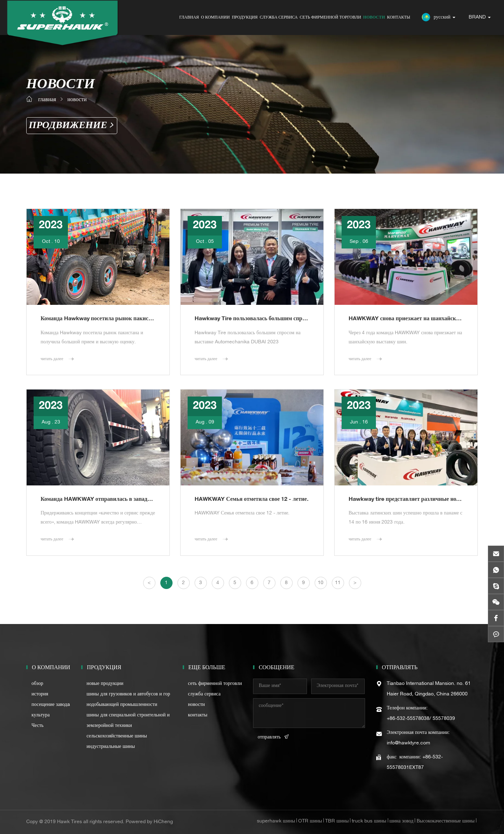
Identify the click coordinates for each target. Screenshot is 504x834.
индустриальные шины (111, 747)
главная (189, 17)
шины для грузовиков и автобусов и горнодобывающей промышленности (128, 700)
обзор (37, 684)
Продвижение (68, 126)
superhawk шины (276, 821)
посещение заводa (51, 705)
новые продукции (105, 684)
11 (338, 583)
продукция (245, 17)
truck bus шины (369, 821)
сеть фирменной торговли (330, 17)
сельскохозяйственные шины (117, 736)
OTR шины (310, 821)
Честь (37, 726)
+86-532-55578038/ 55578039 (421, 719)
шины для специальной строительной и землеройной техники (128, 721)
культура (41, 715)
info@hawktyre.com (408, 743)
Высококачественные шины (446, 821)
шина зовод (402, 821)
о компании (215, 17)
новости (374, 17)
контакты (399, 17)
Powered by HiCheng (149, 822)
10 (321, 583)
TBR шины (337, 821)
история (40, 694)
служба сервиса (279, 17)
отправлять (269, 737)
